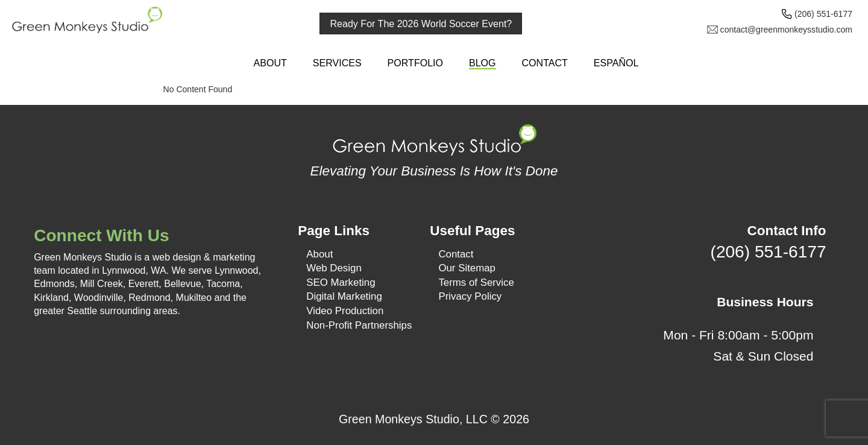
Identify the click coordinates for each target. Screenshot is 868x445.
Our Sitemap (467, 268)
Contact (544, 63)
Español (616, 63)
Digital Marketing (344, 296)
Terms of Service (476, 282)
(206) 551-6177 (823, 14)
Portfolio (415, 63)
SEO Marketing (341, 282)
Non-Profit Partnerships (359, 325)
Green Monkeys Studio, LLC (413, 419)
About (270, 63)
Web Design (334, 268)
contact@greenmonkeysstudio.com (786, 30)
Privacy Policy (470, 296)
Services (337, 63)
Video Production (345, 311)
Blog (483, 63)
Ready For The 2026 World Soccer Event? (421, 24)
